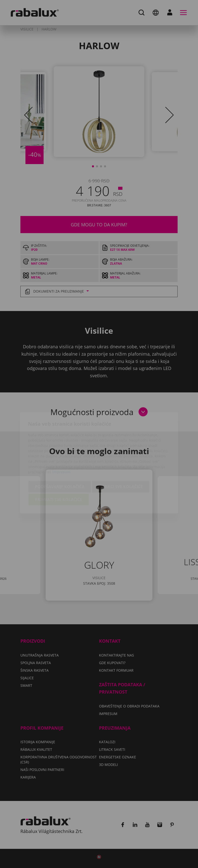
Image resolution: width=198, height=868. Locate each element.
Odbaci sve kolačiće (121, 458)
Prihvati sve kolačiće (59, 471)
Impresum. (62, 443)
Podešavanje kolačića (60, 458)
